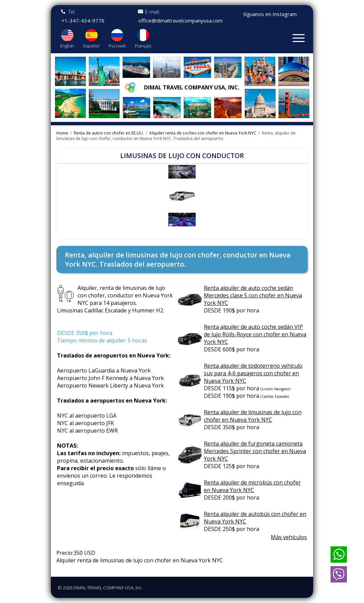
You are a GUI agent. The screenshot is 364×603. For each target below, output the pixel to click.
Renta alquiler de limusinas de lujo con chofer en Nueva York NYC (253, 416)
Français (143, 46)
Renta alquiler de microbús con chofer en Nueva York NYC (252, 486)
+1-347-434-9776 (83, 21)
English (67, 46)
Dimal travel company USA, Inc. (192, 87)
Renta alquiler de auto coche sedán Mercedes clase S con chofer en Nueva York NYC (253, 295)
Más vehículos (289, 537)
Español (91, 46)
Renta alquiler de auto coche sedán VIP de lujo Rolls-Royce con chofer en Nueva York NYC (255, 334)
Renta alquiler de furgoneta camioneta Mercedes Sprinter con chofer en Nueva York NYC (255, 451)
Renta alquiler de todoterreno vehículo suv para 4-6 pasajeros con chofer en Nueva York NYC (253, 373)
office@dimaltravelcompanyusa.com (180, 21)
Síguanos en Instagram (270, 14)
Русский (117, 46)
